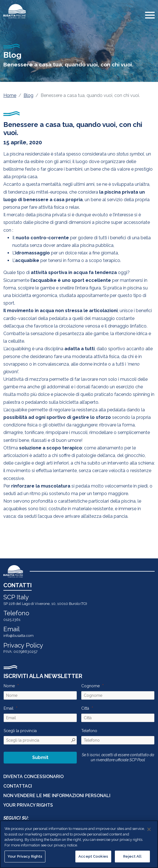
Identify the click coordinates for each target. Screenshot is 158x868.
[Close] (149, 829)
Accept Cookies (93, 856)
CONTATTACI (18, 786)
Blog (28, 95)
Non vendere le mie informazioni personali (57, 796)
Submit (40, 757)
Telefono (89, 731)
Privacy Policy (23, 645)
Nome (9, 686)
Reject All (132, 856)
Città (85, 708)
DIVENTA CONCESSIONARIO (33, 777)
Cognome (90, 686)
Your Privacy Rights (28, 805)
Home (10, 95)
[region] (79, 844)
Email (9, 708)
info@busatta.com (18, 636)
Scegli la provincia (20, 731)
